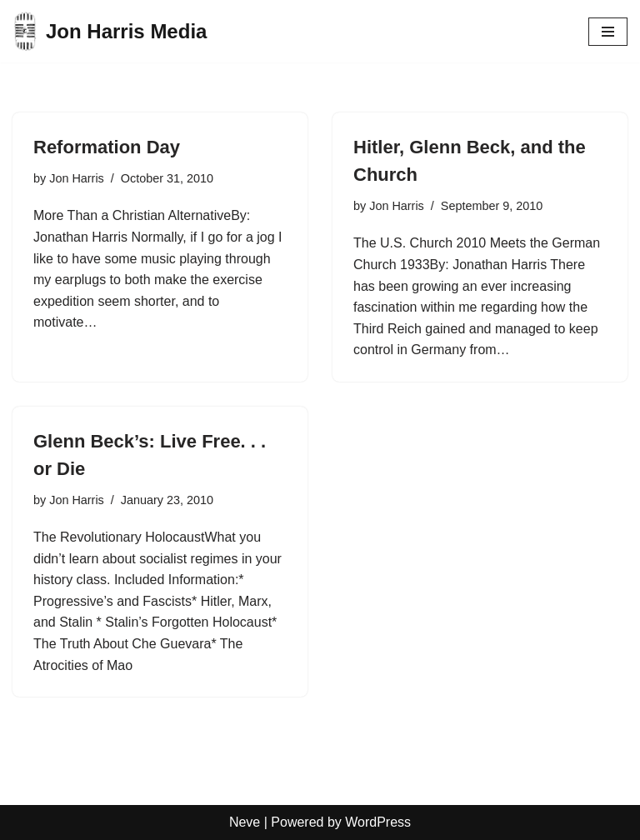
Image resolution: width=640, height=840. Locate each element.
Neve (245, 822)
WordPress (378, 822)
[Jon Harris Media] (110, 31)
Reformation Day (107, 147)
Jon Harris (77, 178)
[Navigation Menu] (608, 32)
